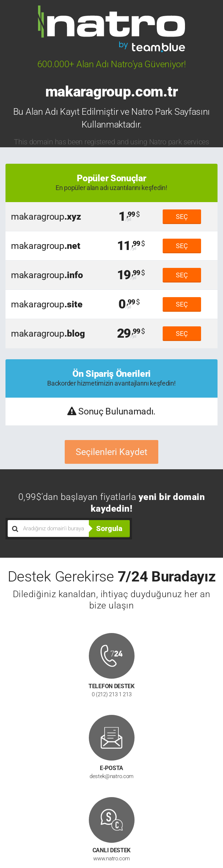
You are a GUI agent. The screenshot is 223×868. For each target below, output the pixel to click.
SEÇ (182, 217)
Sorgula (109, 528)
